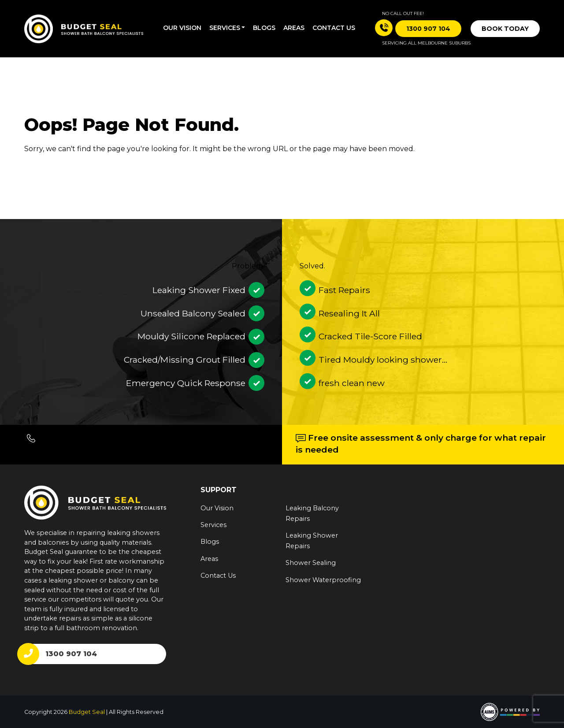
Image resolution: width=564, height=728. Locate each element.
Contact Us (218, 576)
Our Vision (182, 28)
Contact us (334, 28)
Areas (294, 28)
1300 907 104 (71, 654)
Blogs (264, 28)
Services (225, 28)
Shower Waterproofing (323, 580)
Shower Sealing (311, 563)
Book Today (505, 29)
